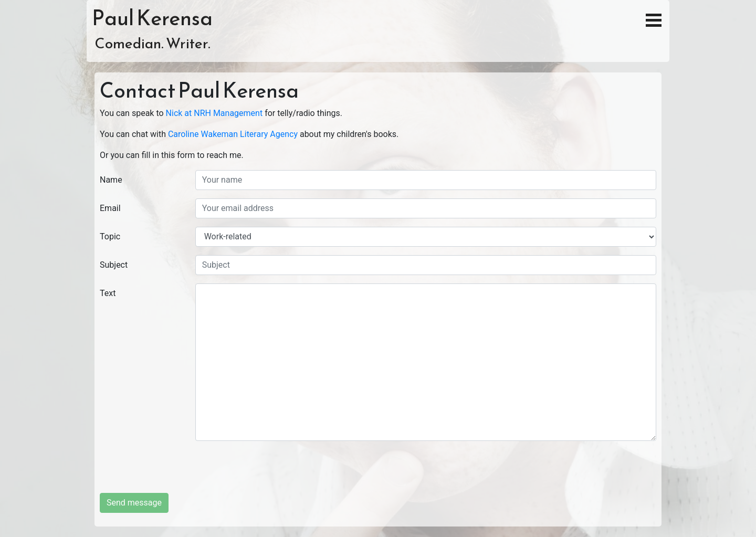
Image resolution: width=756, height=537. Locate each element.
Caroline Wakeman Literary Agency (233, 134)
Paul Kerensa (152, 18)
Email (110, 208)
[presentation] (275, 472)
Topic (110, 236)
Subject (114, 265)
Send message (134, 503)
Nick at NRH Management (214, 113)
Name (111, 180)
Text (108, 293)
